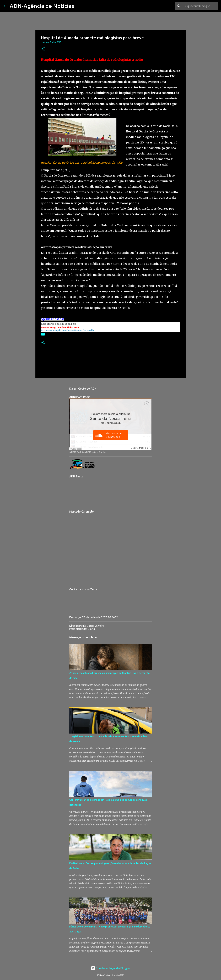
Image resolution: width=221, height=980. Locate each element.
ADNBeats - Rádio (95, 452)
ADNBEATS (76, 452)
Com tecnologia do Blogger (110, 968)
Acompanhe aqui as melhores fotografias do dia (67, 330)
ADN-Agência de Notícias (42, 6)
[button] (43, 49)
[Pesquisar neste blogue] (200, 6)
